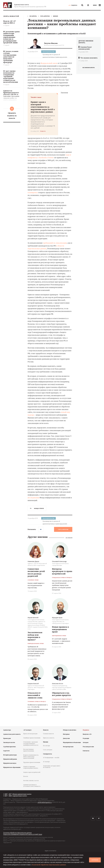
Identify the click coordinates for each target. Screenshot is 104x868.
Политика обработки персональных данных (17, 833)
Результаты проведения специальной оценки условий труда (23, 834)
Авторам (86, 742)
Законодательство (48, 52)
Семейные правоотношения (32, 738)
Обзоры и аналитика (70, 730)
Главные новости (48, 734)
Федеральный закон (49, 63)
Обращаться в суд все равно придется (61, 694)
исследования (33, 498)
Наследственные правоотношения (29, 750)
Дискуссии (66, 738)
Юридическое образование (12, 767)
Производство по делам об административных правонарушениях (55, 55)
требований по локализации (55, 243)
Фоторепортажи (68, 747)
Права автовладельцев (30, 734)
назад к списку (37, 508)
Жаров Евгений (33, 618)
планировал (33, 192)
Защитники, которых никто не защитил (52, 767)
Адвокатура (7, 730)
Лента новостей (11, 16)
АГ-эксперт (46, 762)
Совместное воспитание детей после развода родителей (36, 572)
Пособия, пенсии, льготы (31, 781)
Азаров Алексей (33, 684)
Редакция (86, 738)
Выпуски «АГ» (87, 734)
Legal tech (6, 751)
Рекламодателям (88, 747)
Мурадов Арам (57, 618)
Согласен (95, 860)
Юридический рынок (10, 759)
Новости (46, 730)
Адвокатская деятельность (12, 734)
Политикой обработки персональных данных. (49, 865)
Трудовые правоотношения (32, 762)
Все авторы (33, 16)
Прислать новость (49, 738)
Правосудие (7, 738)
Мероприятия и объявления (72, 742)
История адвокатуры (10, 755)
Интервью (66, 734)
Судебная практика (9, 747)
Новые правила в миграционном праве (60, 629)
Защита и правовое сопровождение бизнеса (31, 767)
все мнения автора (89, 68)
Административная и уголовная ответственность (32, 786)
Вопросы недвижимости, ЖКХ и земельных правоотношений (31, 757)
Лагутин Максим (51, 43)
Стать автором (45, 16)
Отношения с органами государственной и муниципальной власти (31, 744)
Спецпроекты (47, 754)
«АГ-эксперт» (28, 730)
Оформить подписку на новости (12, 116)
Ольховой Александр (59, 561)
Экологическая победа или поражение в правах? (35, 636)
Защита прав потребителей (32, 772)
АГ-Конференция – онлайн (51, 758)
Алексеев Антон (58, 684)
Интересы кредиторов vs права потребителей (62, 571)
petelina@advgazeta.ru (45, 802)
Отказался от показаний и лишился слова (35, 695)
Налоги (26, 776)
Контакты (86, 751)
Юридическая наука (10, 763)
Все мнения (69, 538)
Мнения (55, 16)
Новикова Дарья (33, 561)
